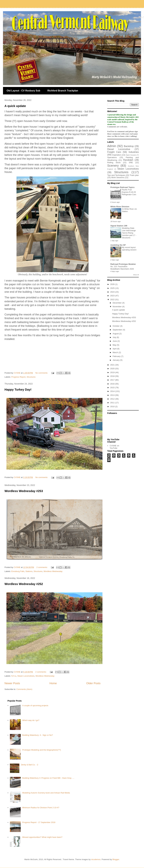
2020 (113, 369)
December (117, 303)
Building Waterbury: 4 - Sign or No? (37, 735)
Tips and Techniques (116, 175)
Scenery (113, 165)
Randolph (128, 160)
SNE (131, 162)
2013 (113, 395)
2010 (113, 407)
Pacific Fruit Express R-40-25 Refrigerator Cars (129, 192)
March (116, 352)
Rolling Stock (114, 162)
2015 (113, 388)
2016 (113, 384)
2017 (113, 380)
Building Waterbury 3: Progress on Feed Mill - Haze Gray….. (48, 778)
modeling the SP (118, 245)
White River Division (120, 207)
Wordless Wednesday (53, 571)
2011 (113, 403)
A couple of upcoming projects (35, 706)
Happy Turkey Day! (18, 390)
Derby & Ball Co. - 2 (29, 765)
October (116, 326)
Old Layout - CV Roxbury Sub (23, 91)
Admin (112, 146)
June (115, 341)
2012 (113, 399)
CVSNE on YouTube (114, 447)
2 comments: (42, 567)
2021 (113, 365)
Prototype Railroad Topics (122, 187)
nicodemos (96, 859)
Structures (31, 377)
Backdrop (129, 146)
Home (53, 683)
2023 (113, 296)
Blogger (116, 859)
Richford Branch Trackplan (63, 91)
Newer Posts (12, 683)
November (117, 307)
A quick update (15, 106)
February (117, 356)
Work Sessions (118, 177)
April (115, 349)
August (116, 334)
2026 (113, 284)
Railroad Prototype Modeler (123, 264)
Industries (134, 152)
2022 (113, 300)
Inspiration (117, 155)
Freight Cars (114, 152)
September (118, 330)
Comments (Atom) (24, 689)
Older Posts (93, 683)
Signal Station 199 (119, 226)
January (116, 360)
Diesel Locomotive (119, 149)
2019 (113, 372)
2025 (113, 288)
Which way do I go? (31, 720)
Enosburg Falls (18, 571)
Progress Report (19, 377)
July (115, 337)
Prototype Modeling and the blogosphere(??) (41, 750)
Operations (112, 157)
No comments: (42, 373)
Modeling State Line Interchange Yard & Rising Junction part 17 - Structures (129, 233)
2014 (113, 391)
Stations (29, 571)
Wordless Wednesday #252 (24, 584)
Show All (136, 275)
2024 (113, 292)
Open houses (131, 155)
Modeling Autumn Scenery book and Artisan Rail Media (46, 793)
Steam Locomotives (26, 676)
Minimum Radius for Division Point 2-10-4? (41, 808)
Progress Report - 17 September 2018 (39, 822)
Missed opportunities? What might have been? (42, 837)
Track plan (134, 175)
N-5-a (14, 676)
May (115, 345)
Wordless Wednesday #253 (24, 491)
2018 (113, 376)
